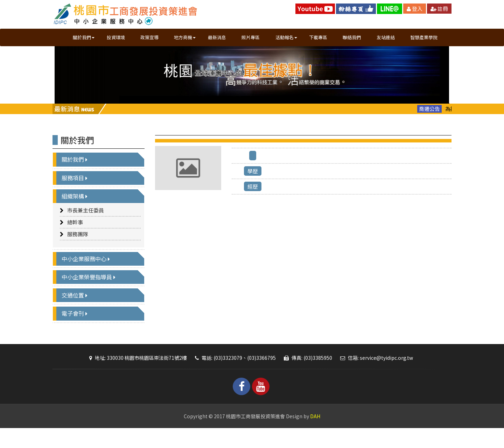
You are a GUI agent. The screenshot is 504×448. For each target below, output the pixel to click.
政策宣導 (149, 37)
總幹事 (75, 238)
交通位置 (76, 311)
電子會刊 (76, 329)
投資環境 (116, 37)
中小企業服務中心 (87, 274)
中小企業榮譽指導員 (90, 293)
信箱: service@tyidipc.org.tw (375, 373)
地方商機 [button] (185, 37)
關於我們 (76, 175)
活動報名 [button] (286, 37)
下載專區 (318, 37)
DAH (315, 432)
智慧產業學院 (423, 37)
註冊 (439, 9)
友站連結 (386, 37)
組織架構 (76, 212)
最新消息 (217, 37)
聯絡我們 (352, 37)
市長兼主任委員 (86, 226)
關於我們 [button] (84, 37)
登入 (415, 9)
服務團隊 (78, 250)
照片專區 (251, 37)
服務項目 (76, 194)
